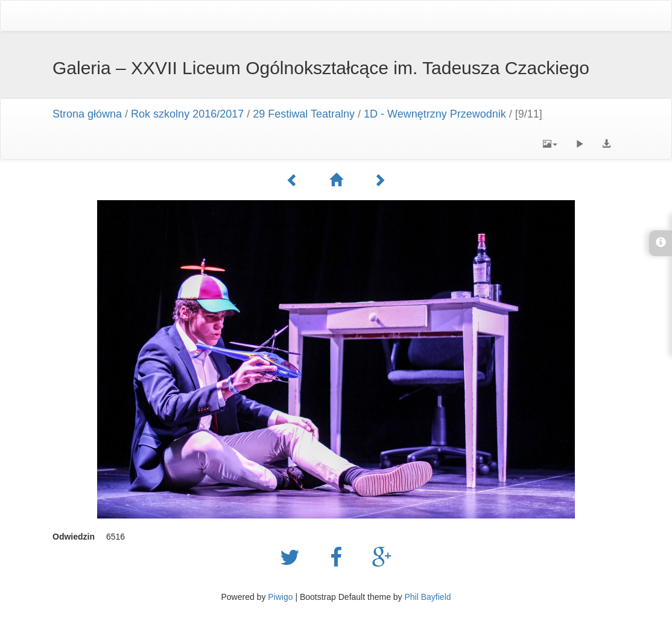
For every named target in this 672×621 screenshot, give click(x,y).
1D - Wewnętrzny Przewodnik (435, 114)
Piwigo (280, 597)
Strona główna (87, 114)
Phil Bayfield (427, 597)
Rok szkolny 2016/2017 (187, 114)
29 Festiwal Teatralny (304, 114)
